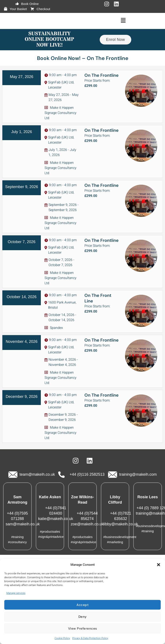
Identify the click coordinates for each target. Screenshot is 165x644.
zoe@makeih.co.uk (87, 524)
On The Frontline (102, 75)
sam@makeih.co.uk (23, 524)
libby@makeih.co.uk (121, 524)
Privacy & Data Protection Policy (90, 638)
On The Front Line (98, 298)
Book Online (27, 4)
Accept (82, 605)
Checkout (40, 9)
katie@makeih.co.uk (56, 519)
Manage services (16, 593)
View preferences (83, 629)
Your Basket (15, 9)
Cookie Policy (62, 638)
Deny (83, 617)
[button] (159, 565)
